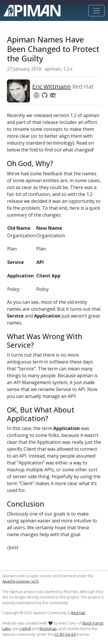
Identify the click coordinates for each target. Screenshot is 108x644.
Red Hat (78, 613)
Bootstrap (48, 629)
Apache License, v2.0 (20, 581)
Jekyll (26, 629)
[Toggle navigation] (96, 11)
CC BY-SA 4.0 (65, 634)
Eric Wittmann (52, 86)
